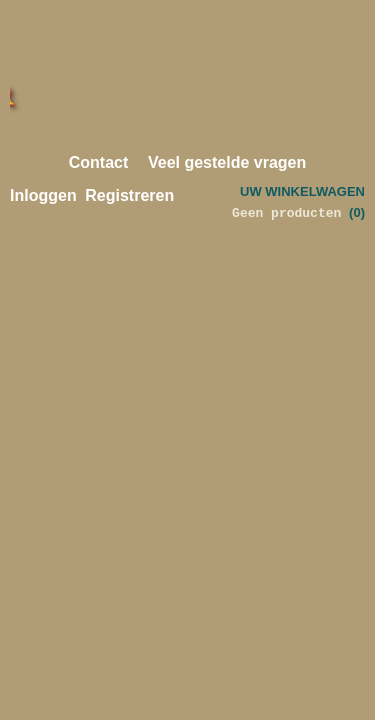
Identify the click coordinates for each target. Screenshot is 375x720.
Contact (99, 162)
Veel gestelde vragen (227, 162)
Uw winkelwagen (302, 191)
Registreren (129, 195)
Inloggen (43, 195)
